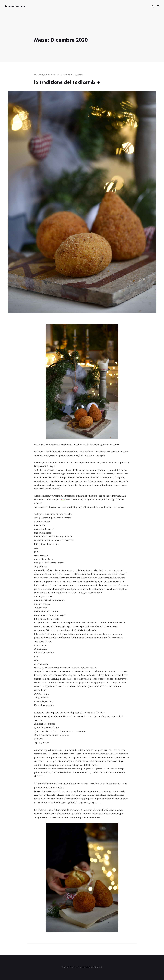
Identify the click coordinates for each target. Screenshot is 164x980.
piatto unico (67, 75)
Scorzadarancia (15, 7)
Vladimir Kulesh (97, 967)
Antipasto (39, 75)
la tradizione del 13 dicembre (70, 83)
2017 (63, 499)
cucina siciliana (52, 75)
